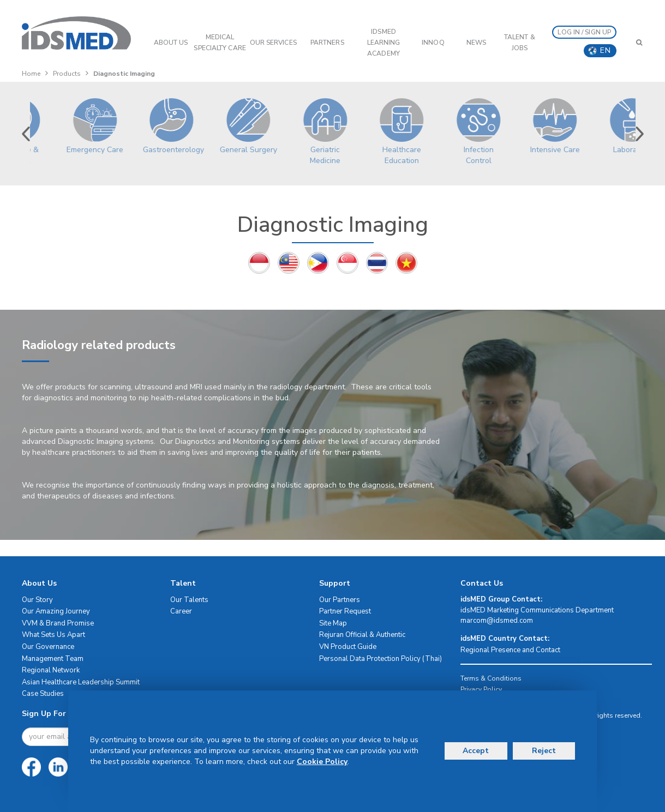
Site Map (333, 623)
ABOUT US (171, 43)
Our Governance (48, 647)
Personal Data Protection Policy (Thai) (381, 659)
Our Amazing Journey (56, 611)
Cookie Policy (322, 762)
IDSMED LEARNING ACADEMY (384, 43)
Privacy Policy (481, 689)
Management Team (53, 659)
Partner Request (345, 611)
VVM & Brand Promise (58, 623)
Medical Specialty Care (220, 43)
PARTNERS (327, 43)
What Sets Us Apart (53, 635)
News (476, 43)
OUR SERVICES (273, 43)
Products (67, 74)
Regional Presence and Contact (510, 650)
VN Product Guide (348, 647)
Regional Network (51, 670)
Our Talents (189, 600)
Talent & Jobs (520, 43)
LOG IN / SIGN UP (584, 32)
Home (31, 74)
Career (181, 611)
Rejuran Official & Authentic (362, 635)
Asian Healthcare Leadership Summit (81, 682)
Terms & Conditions (491, 678)
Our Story (37, 600)
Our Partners (340, 600)
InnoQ (433, 43)
